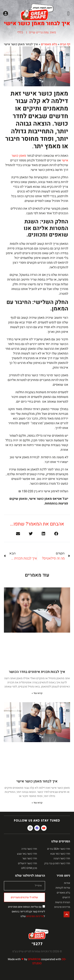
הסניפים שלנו (61, 841)
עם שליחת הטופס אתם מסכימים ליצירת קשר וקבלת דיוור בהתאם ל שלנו (27, 911)
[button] (68, 14)
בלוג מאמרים (49, 44)
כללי (20, 32)
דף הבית (65, 44)
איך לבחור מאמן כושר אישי (37, 781)
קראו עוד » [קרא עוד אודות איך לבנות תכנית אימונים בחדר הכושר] (37, 693)
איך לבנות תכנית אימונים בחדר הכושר (37, 672)
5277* (37, 944)
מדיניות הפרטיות (35, 916)
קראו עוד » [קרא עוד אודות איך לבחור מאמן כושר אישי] (37, 803)
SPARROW (34, 959)
